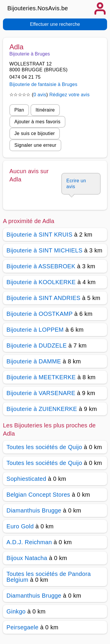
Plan (19, 110)
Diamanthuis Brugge (34, 510)
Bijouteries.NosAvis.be (38, 8)
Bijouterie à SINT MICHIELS (44, 250)
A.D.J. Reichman (29, 542)
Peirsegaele (22, 627)
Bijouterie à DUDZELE (37, 345)
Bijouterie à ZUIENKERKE (42, 409)
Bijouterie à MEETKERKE (41, 377)
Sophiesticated (26, 479)
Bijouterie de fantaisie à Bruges (43, 84)
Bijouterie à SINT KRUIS (39, 235)
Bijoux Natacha (27, 558)
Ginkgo (16, 611)
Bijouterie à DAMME (34, 361)
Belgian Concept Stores (38, 495)
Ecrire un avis (76, 184)
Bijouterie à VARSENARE (41, 393)
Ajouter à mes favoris (37, 122)
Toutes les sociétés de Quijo (44, 447)
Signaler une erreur (35, 145)
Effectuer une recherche (55, 24)
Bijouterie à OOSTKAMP (39, 314)
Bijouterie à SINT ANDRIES (43, 298)
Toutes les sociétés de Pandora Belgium (49, 577)
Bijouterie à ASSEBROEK (41, 266)
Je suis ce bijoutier (35, 133)
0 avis (40, 95)
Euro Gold (20, 526)
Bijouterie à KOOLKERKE (41, 282)
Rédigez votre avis (69, 95)
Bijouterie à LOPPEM (35, 330)
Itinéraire (45, 110)
